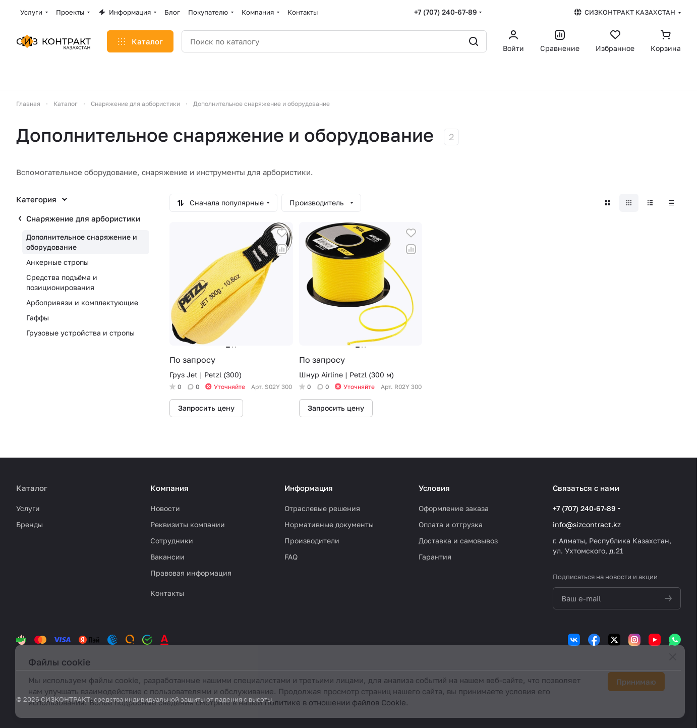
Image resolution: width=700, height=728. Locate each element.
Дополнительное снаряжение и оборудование (82, 242)
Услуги (28, 508)
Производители (312, 541)
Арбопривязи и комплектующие (82, 302)
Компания (169, 488)
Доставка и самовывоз (458, 541)
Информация (309, 488)
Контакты (167, 593)
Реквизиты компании (188, 524)
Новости (165, 508)
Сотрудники (172, 541)
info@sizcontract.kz (587, 524)
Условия (434, 488)
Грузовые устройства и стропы (80, 333)
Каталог (32, 488)
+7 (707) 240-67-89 (446, 12)
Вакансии (167, 557)
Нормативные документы (329, 524)
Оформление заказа (454, 508)
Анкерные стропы (57, 262)
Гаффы (38, 318)
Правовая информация (191, 573)
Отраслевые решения (322, 508)
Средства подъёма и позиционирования (62, 282)
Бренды (30, 524)
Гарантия (435, 557)
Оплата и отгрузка (451, 524)
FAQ (291, 557)
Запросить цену (206, 408)
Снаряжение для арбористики (83, 218)
